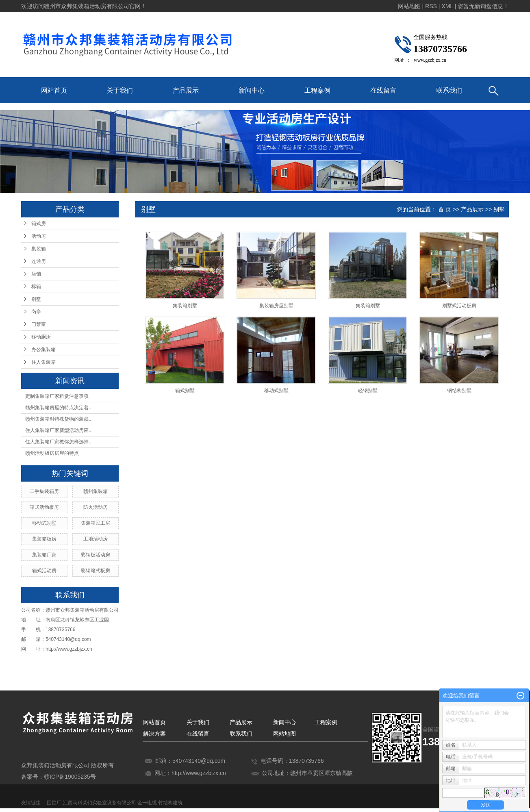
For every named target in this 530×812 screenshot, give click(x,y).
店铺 (36, 274)
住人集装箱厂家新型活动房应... (59, 430)
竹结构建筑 (170, 803)
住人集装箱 (43, 362)
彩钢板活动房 (96, 555)
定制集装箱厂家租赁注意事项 (57, 396)
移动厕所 (41, 337)
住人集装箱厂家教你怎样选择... (59, 442)
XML (447, 6)
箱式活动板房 (44, 507)
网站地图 (409, 6)
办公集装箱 (43, 350)
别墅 (36, 299)
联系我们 (449, 90)
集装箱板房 (44, 539)
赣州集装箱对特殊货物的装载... (59, 419)
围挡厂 (54, 803)
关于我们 (120, 90)
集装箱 (39, 249)
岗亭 (36, 312)
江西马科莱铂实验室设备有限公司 (100, 803)
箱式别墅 (185, 391)
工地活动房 (96, 539)
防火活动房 (96, 507)
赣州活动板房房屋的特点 (52, 453)
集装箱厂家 (44, 555)
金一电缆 (147, 803)
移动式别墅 (44, 523)
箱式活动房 (44, 571)
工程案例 (317, 90)
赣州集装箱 (96, 491)
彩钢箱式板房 (96, 571)
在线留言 (383, 90)
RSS (431, 6)
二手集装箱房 (44, 491)
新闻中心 (252, 90)
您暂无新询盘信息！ (483, 6)
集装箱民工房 (96, 523)
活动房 (39, 236)
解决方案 (154, 734)
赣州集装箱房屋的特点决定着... (59, 408)
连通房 (39, 261)
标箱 (36, 287)
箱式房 (39, 224)
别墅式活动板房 (459, 306)
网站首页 (54, 90)
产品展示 (186, 90)
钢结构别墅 (459, 391)
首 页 (445, 209)
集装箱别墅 (185, 306)
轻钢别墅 (368, 391)
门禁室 (39, 324)
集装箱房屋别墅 (276, 306)
